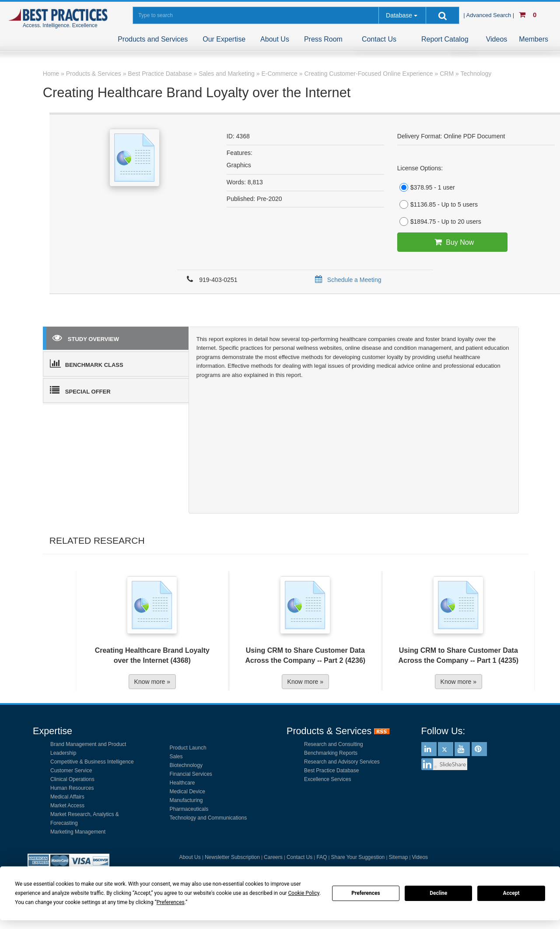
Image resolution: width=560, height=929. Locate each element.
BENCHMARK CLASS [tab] (87, 363)
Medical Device (187, 792)
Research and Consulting (334, 744)
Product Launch (188, 748)
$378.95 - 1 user (426, 187)
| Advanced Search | (490, 15)
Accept (511, 893)
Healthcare (182, 783)
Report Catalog (445, 39)
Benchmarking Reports (331, 753)
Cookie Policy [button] (304, 893)
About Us (275, 39)
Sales (176, 757)
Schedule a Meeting (347, 280)
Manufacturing (186, 800)
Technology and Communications (208, 818)
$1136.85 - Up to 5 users (437, 204)
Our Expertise (224, 39)
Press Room (323, 39)
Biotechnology (186, 765)
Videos (497, 39)
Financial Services (191, 774)
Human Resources (72, 788)
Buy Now (452, 242)
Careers (273, 857)
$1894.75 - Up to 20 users (439, 222)
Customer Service (71, 771)
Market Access (67, 806)
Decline (438, 893)
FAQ (322, 857)
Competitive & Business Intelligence (92, 762)
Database (399, 15)
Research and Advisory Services (342, 762)
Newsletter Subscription (232, 857)
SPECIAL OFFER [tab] (80, 390)
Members (534, 39)
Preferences (366, 893)
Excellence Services (327, 779)
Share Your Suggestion (358, 857)
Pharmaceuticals (189, 809)
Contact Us (379, 39)
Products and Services (153, 39)
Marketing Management (78, 832)
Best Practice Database (331, 771)
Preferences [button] (171, 902)
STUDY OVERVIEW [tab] (86, 338)
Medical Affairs (67, 797)
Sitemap (398, 857)
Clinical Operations (72, 779)
